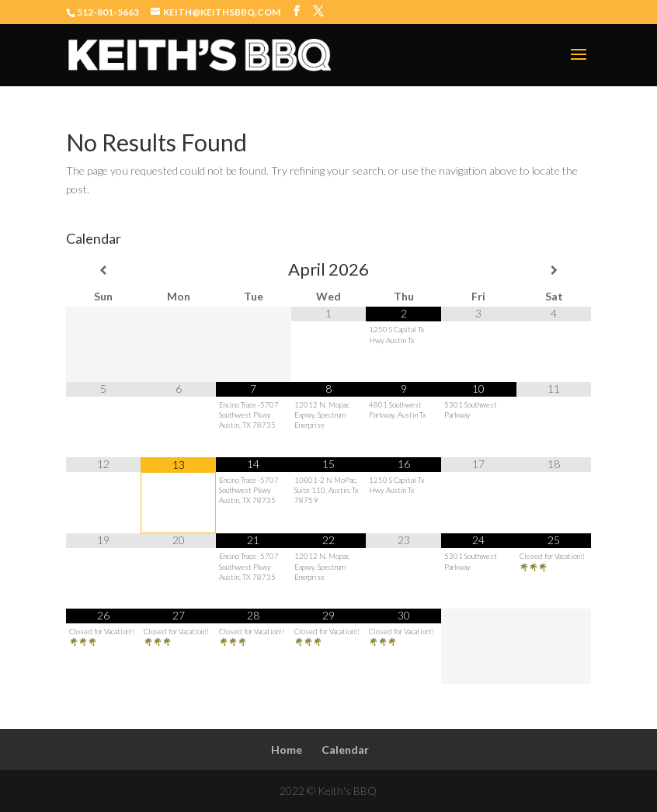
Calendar (345, 750)
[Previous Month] (104, 270)
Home (287, 750)
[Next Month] (554, 270)
